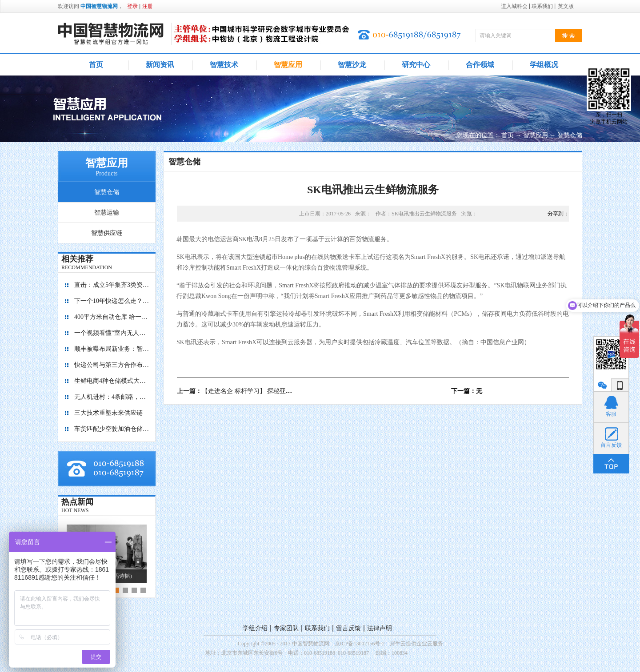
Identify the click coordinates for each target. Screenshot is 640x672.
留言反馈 (348, 628)
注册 (148, 6)
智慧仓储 (570, 135)
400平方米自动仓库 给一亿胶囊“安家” (112, 317)
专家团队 (286, 628)
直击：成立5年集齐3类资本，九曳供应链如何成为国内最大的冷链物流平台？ (112, 285)
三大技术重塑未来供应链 (108, 413)
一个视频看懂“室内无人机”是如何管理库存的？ (112, 333)
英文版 (566, 6)
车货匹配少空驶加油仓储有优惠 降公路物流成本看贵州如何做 (112, 429)
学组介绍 (255, 628)
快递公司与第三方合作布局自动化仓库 (112, 365)
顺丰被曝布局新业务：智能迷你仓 (112, 349)
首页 (96, 65)
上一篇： (250, 391)
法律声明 (380, 628)
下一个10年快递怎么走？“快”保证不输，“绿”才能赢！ (112, 301)
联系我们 (317, 628)
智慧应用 (536, 135)
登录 (132, 6)
